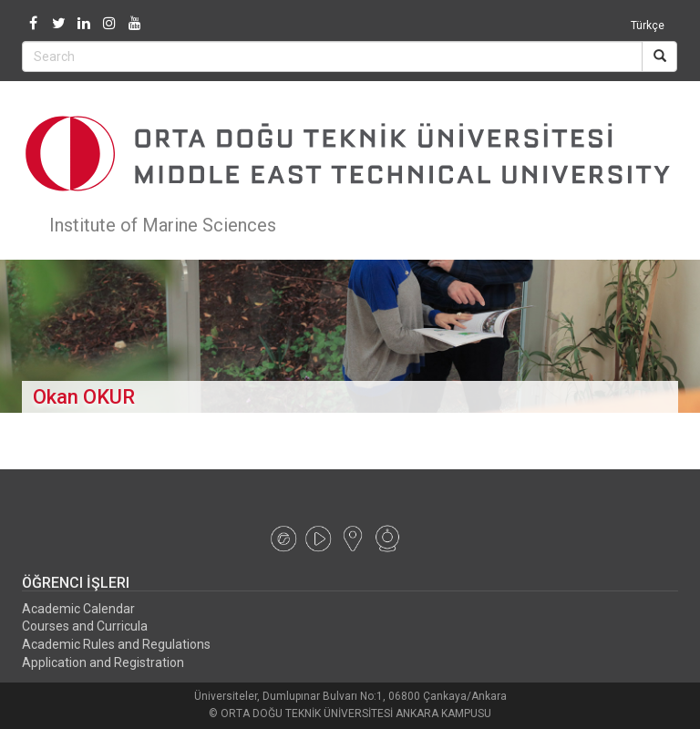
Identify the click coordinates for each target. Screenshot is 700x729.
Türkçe (648, 26)
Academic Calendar (78, 609)
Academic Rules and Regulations (116, 644)
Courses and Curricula (85, 626)
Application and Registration (103, 662)
